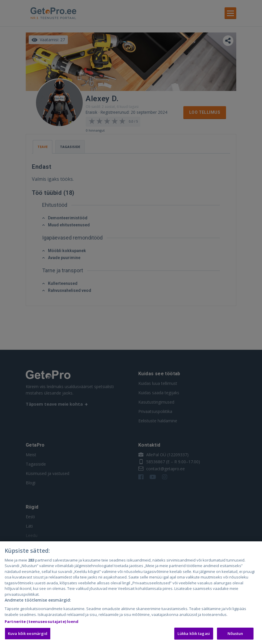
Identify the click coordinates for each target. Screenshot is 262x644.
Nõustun (235, 636)
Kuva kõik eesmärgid (28, 636)
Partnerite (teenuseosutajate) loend (42, 624)
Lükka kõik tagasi (194, 636)
